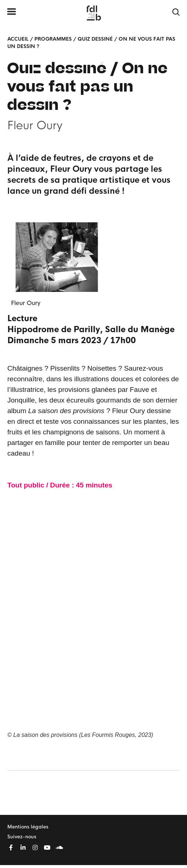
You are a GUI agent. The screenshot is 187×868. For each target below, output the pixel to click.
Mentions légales (28, 827)
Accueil (18, 39)
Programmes (53, 39)
